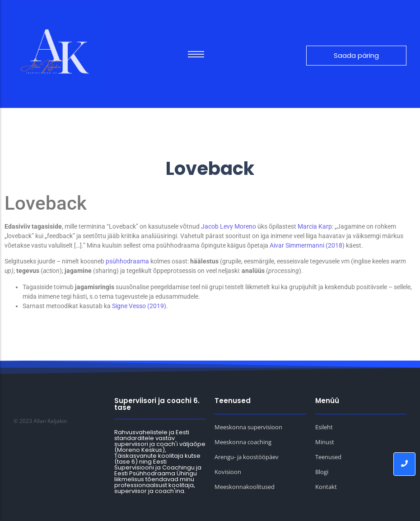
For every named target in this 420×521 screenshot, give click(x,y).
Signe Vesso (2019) (139, 306)
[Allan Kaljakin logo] (59, 54)
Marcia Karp (315, 226)
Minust (325, 442)
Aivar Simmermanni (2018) (307, 245)
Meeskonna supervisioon (248, 427)
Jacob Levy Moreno (229, 226)
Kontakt (326, 487)
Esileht (324, 427)
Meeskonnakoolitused (245, 487)
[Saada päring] (356, 56)
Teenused (328, 457)
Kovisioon (228, 472)
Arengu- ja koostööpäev (247, 457)
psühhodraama (127, 261)
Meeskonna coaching (243, 442)
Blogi (322, 472)
